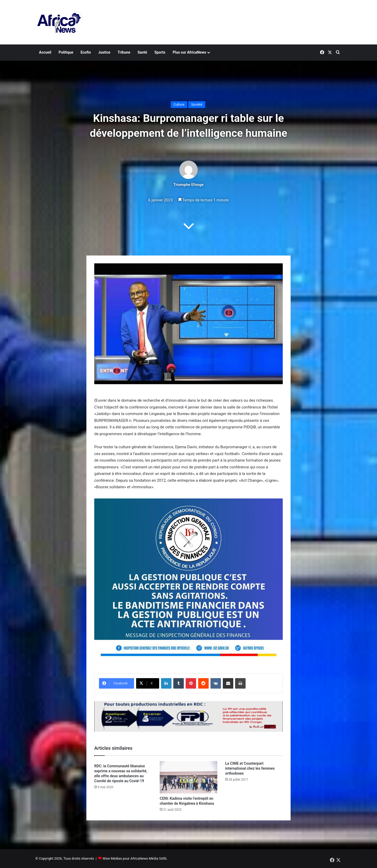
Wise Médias (112, 858)
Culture (179, 104)
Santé (142, 52)
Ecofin (86, 52)
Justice (104, 52)
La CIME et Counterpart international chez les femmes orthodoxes (250, 768)
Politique (66, 52)
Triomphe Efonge (188, 185)
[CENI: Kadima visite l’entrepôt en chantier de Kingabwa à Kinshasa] (188, 777)
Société (197, 104)
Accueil (45, 52)
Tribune (124, 52)
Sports (160, 52)
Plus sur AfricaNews (190, 52)
